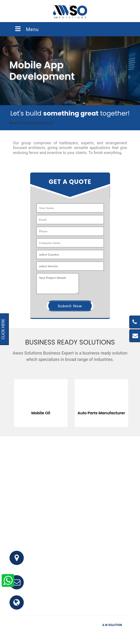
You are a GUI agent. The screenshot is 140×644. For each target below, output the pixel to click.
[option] (65, 399)
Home (43, 632)
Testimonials (72, 632)
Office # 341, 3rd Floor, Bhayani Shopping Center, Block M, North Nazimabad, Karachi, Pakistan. (76, 561)
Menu (27, 29)
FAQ (55, 632)
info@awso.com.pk (47, 585)
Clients (92, 632)
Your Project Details (58, 284)
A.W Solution (112, 625)
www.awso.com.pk (47, 605)
